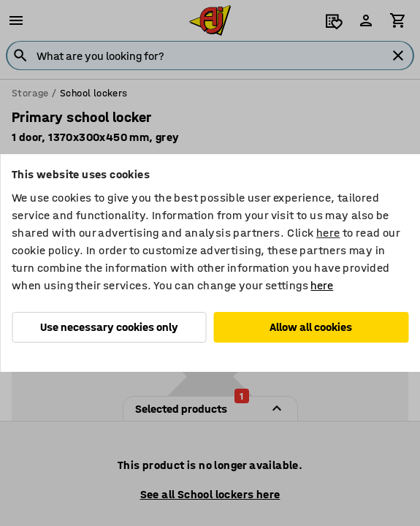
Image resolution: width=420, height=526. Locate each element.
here (328, 233)
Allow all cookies (311, 327)
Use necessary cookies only (109, 327)
